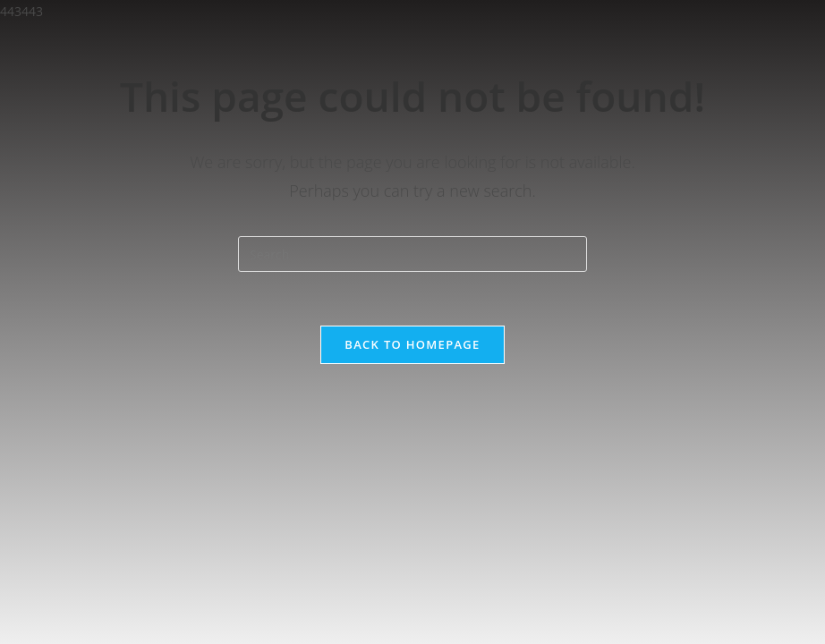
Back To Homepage (412, 344)
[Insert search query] (412, 254)
